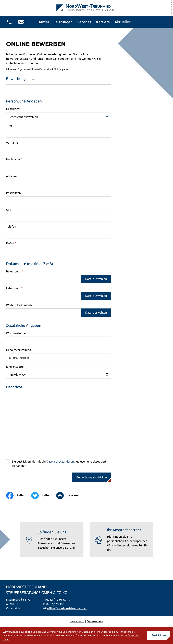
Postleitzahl (14, 193)
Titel (9, 126)
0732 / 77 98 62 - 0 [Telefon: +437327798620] (58, 600)
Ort (8, 210)
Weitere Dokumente (19, 305)
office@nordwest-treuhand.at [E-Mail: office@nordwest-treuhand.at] (67, 608)
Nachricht (14, 387)
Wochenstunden (17, 333)
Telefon (11, 227)
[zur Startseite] (86, 8)
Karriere (103, 22)
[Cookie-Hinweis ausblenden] (158, 636)
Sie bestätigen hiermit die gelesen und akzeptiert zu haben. (59, 464)
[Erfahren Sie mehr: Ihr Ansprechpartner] (121, 540)
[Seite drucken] (70, 496)
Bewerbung (15, 272)
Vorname (12, 143)
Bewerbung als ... (20, 79)
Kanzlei (43, 22)
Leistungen (63, 22)
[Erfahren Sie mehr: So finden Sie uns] (52, 540)
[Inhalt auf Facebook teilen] (19, 496)
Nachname (14, 159)
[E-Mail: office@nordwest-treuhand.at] (21, 22)
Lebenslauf (14, 288)
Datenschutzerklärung (61, 462)
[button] (9, 22)
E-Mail (11, 243)
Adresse (11, 176)
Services (84, 22)
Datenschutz (95, 621)
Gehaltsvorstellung (18, 350)
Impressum (77, 621)
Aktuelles (123, 22)
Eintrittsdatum (16, 367)
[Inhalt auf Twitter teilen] (44, 496)
